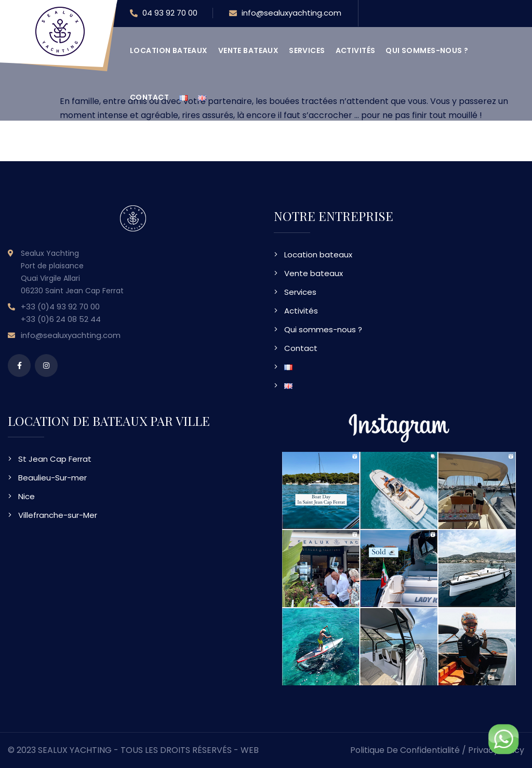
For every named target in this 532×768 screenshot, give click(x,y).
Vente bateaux (248, 50)
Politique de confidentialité (405, 750)
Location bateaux (169, 50)
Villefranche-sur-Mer (58, 515)
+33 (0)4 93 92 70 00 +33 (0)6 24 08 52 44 (61, 313)
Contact (149, 97)
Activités (356, 50)
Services (307, 50)
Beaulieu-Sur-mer (52, 478)
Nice (26, 496)
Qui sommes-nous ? (427, 50)
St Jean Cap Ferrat (55, 459)
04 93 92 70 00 (164, 14)
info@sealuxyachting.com (285, 14)
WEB (250, 750)
